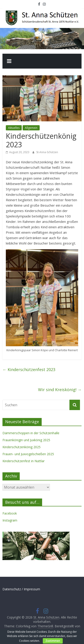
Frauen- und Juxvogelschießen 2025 (28, 454)
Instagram (10, 520)
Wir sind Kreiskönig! (60, 390)
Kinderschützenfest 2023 (29, 369)
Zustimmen (53, 641)
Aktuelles (14, 128)
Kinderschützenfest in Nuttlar (24, 461)
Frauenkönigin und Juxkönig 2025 (26, 440)
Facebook (10, 513)
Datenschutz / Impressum (21, 589)
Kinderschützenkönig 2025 (22, 447)
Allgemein (31, 128)
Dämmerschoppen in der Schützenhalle (31, 433)
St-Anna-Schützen (47, 152)
